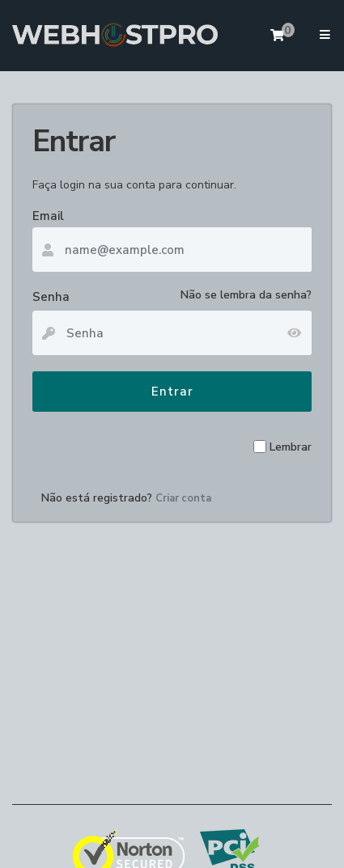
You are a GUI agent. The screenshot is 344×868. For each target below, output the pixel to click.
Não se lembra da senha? (246, 295)
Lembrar (291, 447)
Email (48, 216)
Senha (51, 297)
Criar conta (183, 498)
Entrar (172, 392)
